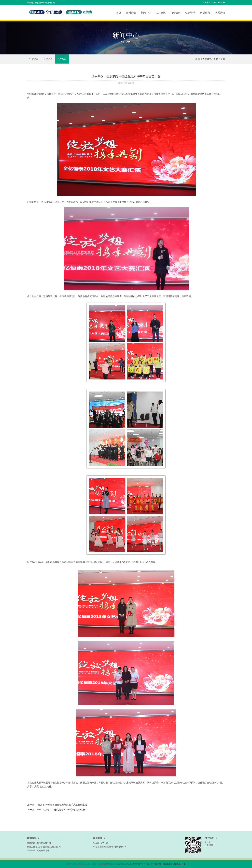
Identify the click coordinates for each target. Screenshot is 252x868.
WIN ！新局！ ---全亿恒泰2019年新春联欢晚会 (61, 810)
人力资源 (161, 13)
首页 (119, 13)
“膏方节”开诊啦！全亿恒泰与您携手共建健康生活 (62, 805)
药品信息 (205, 13)
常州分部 (131, 13)
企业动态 (48, 59)
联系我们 (220, 13)
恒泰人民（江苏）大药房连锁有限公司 (44, 847)
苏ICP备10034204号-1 (175, 864)
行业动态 (34, 59)
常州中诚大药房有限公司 (38, 851)
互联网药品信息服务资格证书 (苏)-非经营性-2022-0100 (141, 864)
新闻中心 (146, 13)
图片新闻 (62, 59)
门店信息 (175, 13)
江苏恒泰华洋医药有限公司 (39, 843)
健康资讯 (190, 13)
